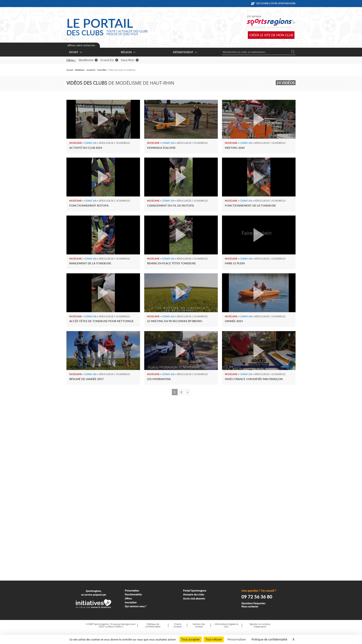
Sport (75, 52)
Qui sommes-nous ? (136, 606)
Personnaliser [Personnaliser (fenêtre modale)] (237, 639)
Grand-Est (109, 60)
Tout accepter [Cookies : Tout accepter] (191, 639)
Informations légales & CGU (226, 625)
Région (128, 52)
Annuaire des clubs (194, 594)
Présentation (132, 591)
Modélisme (88, 60)
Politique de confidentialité (153, 625)
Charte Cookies (178, 625)
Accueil (70, 70)
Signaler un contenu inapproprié (260, 625)
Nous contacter (250, 606)
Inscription (131, 602)
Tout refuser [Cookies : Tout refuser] (214, 639)
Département (185, 52)
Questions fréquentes (253, 603)
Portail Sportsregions (195, 591)
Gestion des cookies (199, 625)
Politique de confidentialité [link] (269, 639)
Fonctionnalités (133, 594)
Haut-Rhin (130, 60)
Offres (128, 599)
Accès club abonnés (194, 599)
